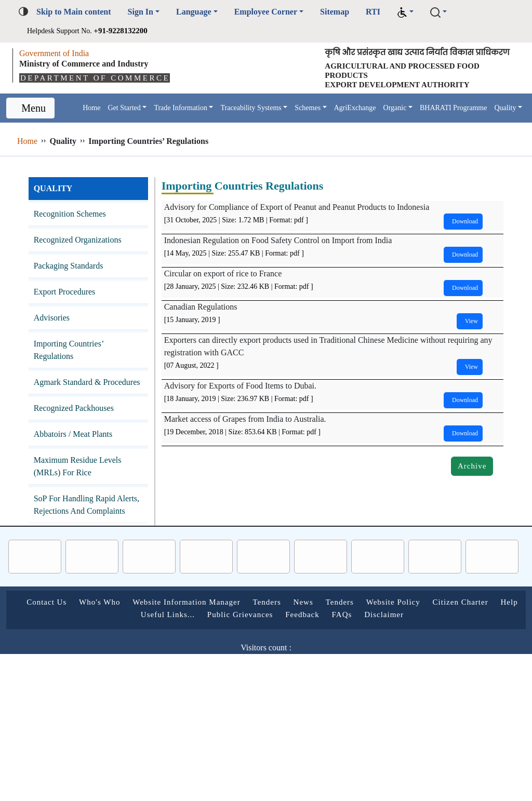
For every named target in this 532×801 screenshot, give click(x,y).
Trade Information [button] (194, 120)
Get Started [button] (126, 120)
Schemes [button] (347, 120)
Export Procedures (72, 316)
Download (458, 245)
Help (159, 664)
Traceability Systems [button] (278, 120)
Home (87, 120)
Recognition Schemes (78, 238)
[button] (443, 12)
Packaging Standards (77, 290)
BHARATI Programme (113, 129)
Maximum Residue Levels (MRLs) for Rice (84, 503)
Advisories (54, 342)
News (367, 651)
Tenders (325, 651)
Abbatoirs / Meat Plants (83, 471)
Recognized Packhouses (83, 445)
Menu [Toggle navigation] (33, 126)
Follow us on (225, 747)
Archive (470, 490)
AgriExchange (402, 120)
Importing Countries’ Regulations (76, 374)
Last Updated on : (210, 722)
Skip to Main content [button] (80, 12)
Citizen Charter (103, 664)
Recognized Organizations (87, 264)
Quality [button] (170, 129)
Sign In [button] (154, 12)
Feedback (361, 664)
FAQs (407, 664)
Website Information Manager (230, 651)
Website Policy (471, 651)
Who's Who (129, 651)
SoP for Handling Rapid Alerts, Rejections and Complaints (80, 548)
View (467, 345)
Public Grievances (289, 664)
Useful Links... (209, 664)
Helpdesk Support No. (101, 30)
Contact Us (68, 651)
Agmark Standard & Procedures (74, 413)
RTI (411, 12)
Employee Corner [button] (293, 12)
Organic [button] (448, 120)
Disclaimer (453, 664)
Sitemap (371, 12)
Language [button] (212, 12)
